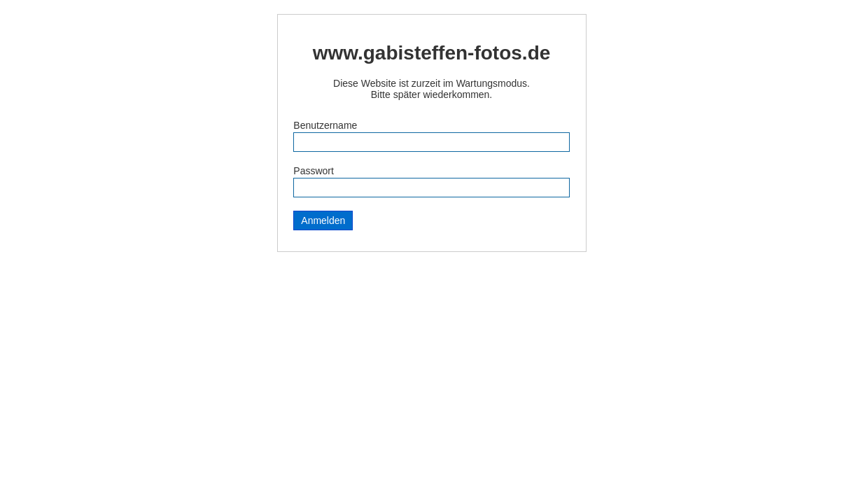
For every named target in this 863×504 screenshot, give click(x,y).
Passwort (314, 171)
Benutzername (325, 125)
